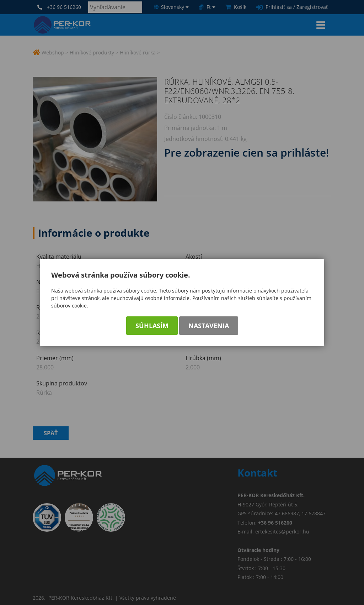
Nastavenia (209, 326)
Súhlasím (152, 326)
